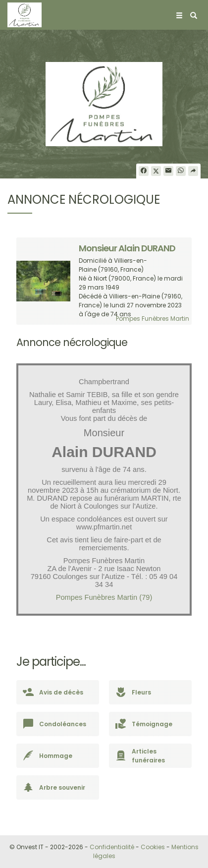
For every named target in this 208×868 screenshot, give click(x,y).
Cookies (153, 847)
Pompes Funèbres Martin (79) (104, 597)
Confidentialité (112, 847)
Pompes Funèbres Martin (153, 318)
